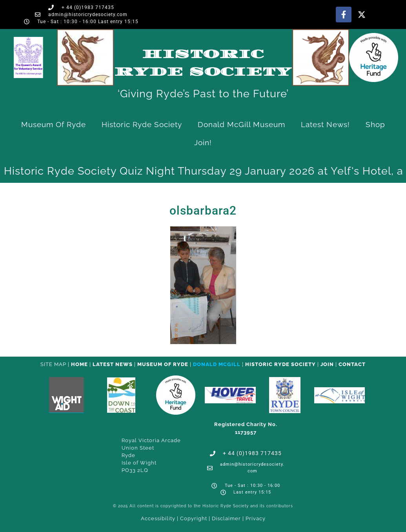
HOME (79, 364)
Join (327, 364)
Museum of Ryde (54, 124)
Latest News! (325, 124)
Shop (375, 124)
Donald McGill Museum (241, 124)
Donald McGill (217, 364)
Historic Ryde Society (142, 124)
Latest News (113, 364)
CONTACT (352, 364)
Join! (203, 142)
